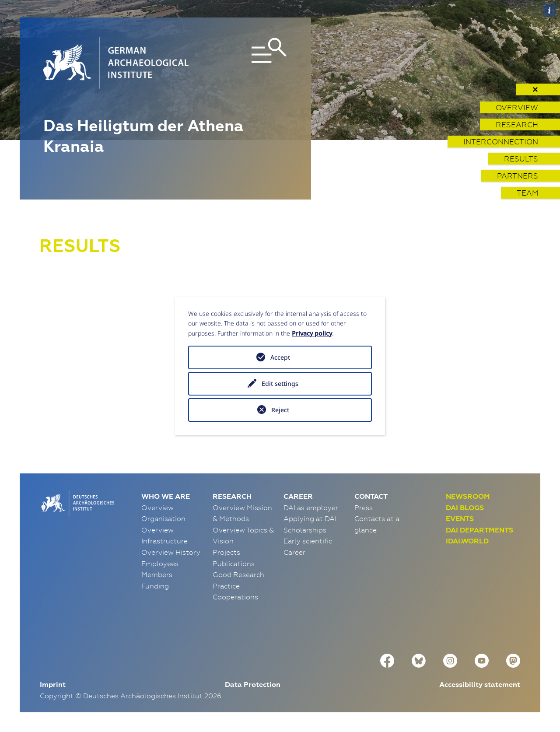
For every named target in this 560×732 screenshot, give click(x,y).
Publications (234, 564)
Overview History (171, 552)
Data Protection (253, 685)
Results (521, 159)
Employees (160, 564)
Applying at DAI (310, 518)
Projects (226, 552)
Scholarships (305, 530)
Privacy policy (312, 333)
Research (517, 124)
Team (527, 193)
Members (157, 574)
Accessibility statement (480, 685)
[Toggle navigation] (249, 63)
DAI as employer (311, 508)
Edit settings (280, 384)
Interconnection (501, 142)
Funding (155, 586)
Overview (517, 107)
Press (364, 508)
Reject (280, 410)
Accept (280, 357)
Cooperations (235, 597)
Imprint (53, 685)
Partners (518, 176)
